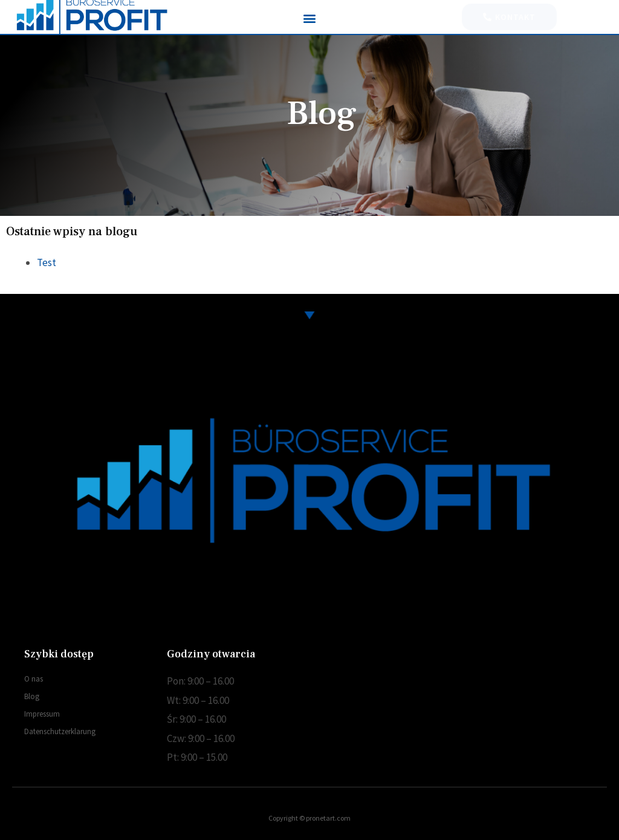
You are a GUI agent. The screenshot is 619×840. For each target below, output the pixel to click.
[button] (309, 18)
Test (47, 262)
